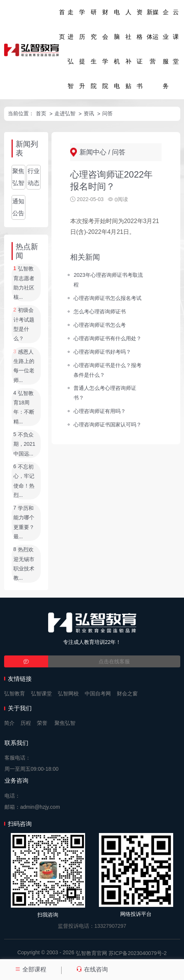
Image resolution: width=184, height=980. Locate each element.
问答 (107, 113)
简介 (9, 723)
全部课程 (31, 969)
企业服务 (166, 49)
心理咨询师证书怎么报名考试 (107, 298)
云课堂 (176, 37)
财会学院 (105, 49)
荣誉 (42, 723)
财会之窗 (127, 693)
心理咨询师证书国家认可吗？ (107, 425)
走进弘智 (71, 49)
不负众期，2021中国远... (24, 444)
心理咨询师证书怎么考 (100, 325)
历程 (26, 723)
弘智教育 (15, 693)
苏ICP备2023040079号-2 (138, 953)
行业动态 (34, 177)
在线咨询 (92, 969)
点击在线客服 (114, 661)
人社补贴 (128, 49)
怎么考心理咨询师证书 (100, 311)
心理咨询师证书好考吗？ (102, 351)
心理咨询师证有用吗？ (100, 411)
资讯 (89, 113)
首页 (62, 24)
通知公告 (18, 207)
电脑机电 (117, 49)
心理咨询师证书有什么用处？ (107, 338)
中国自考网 (98, 693)
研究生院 (94, 49)
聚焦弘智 (18, 177)
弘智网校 (68, 693)
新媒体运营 (153, 37)
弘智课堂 (41, 693)
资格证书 (140, 49)
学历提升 (82, 49)
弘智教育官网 (91, 953)
